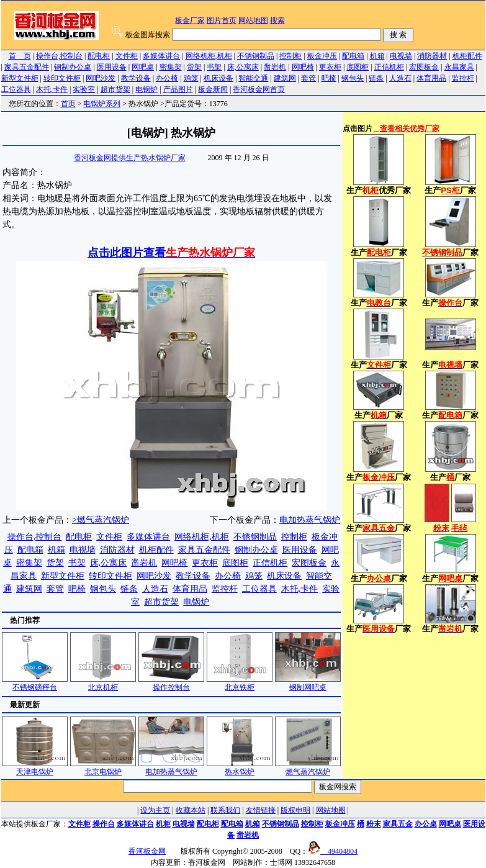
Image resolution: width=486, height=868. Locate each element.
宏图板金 (424, 67)
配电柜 (99, 56)
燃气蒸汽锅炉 (308, 768)
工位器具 (16, 89)
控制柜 (290, 56)
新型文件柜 (20, 78)
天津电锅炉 (35, 768)
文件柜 (127, 56)
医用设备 (112, 67)
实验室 (84, 89)
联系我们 (225, 810)
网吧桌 (143, 67)
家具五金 (398, 824)
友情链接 (261, 810)
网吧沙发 (101, 78)
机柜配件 (467, 56)
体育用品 (431, 78)
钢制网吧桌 (308, 683)
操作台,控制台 (59, 56)
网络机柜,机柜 (209, 56)
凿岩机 (275, 67)
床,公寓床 (243, 67)
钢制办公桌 (73, 67)
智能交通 (253, 78)
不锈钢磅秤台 (35, 683)
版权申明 (295, 810)
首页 (68, 104)
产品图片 (178, 89)
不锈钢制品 (256, 56)
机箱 (377, 56)
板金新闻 (213, 89)
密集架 (171, 67)
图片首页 (222, 20)
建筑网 (285, 78)
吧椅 (329, 78)
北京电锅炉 (103, 768)
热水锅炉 (240, 768)
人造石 (400, 78)
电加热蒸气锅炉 (310, 520)
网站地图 (253, 20)
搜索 (277, 20)
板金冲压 (322, 56)
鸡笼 (191, 78)
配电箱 (353, 56)
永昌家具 (459, 67)
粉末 (374, 824)
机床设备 (218, 78)
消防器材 (432, 56)
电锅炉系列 (102, 104)
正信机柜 (389, 67)
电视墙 (401, 56)
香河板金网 (147, 851)
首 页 (20, 56)
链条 (376, 78)
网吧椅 (303, 67)
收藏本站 (191, 810)
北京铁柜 (240, 683)
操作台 (104, 824)
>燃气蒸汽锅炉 (101, 520)
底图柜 (358, 67)
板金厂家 (190, 20)
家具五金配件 (27, 67)
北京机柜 (103, 683)
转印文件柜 (62, 78)
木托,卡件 (52, 89)
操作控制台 (171, 683)
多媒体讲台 (161, 56)
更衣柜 (330, 67)
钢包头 (353, 78)
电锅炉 (146, 89)
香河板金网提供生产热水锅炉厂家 (130, 158)
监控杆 (463, 78)
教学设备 (136, 78)
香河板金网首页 (259, 89)
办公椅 (167, 78)
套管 (308, 78)
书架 (214, 67)
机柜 (163, 824)
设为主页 (155, 810)
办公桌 (426, 824)
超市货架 (115, 89)
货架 (194, 67)
